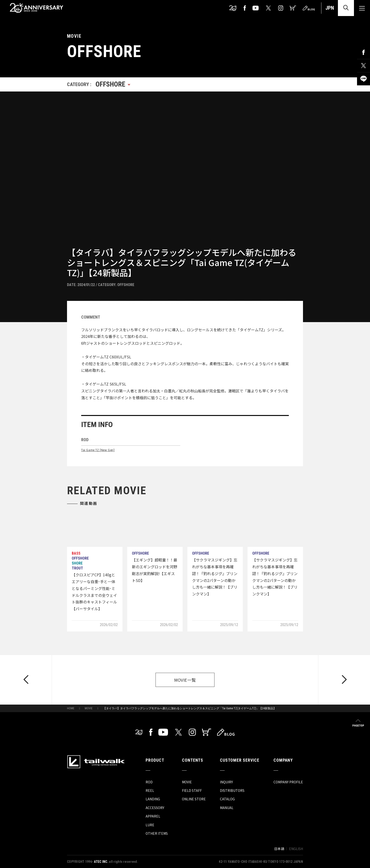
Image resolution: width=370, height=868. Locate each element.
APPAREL (153, 816)
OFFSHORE (126, 285)
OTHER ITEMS (157, 833)
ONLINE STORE (194, 799)
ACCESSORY (155, 808)
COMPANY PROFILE (288, 782)
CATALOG (227, 799)
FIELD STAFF (192, 790)
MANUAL (227, 808)
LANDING (153, 799)
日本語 (279, 849)
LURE (150, 825)
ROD (149, 782)
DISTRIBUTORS (232, 790)
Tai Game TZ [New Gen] (98, 450)
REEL (150, 790)
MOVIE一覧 (185, 680)
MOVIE (89, 708)
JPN (330, 8)
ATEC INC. (101, 862)
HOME (71, 708)
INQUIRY (226, 782)
